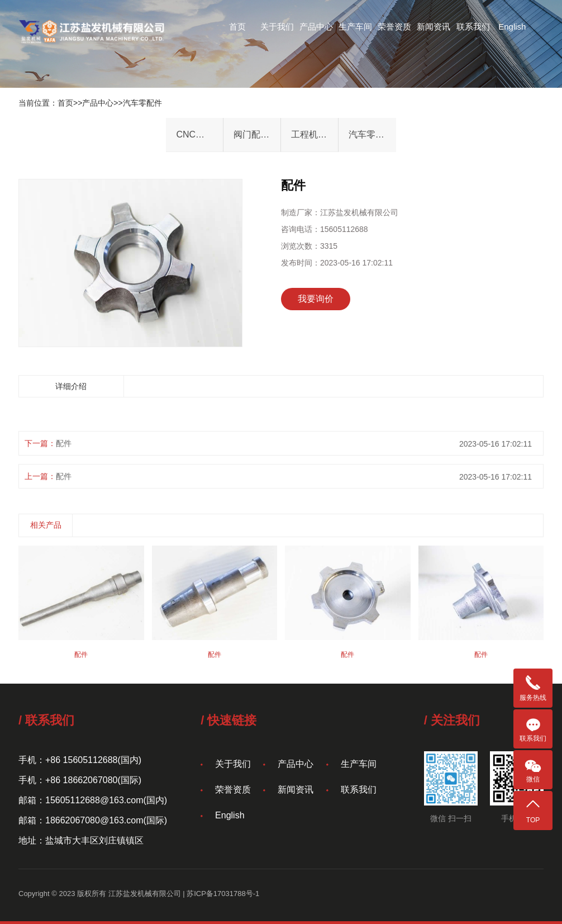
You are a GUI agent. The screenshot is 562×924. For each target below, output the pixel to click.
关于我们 (277, 27)
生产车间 (355, 27)
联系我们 (473, 27)
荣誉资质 (394, 27)
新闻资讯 (434, 27)
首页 (237, 27)
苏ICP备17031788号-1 (223, 894)
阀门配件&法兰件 (257, 134)
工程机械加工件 (315, 134)
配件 (64, 443)
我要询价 (316, 299)
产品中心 (316, 27)
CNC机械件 (199, 134)
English (512, 27)
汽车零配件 (142, 103)
